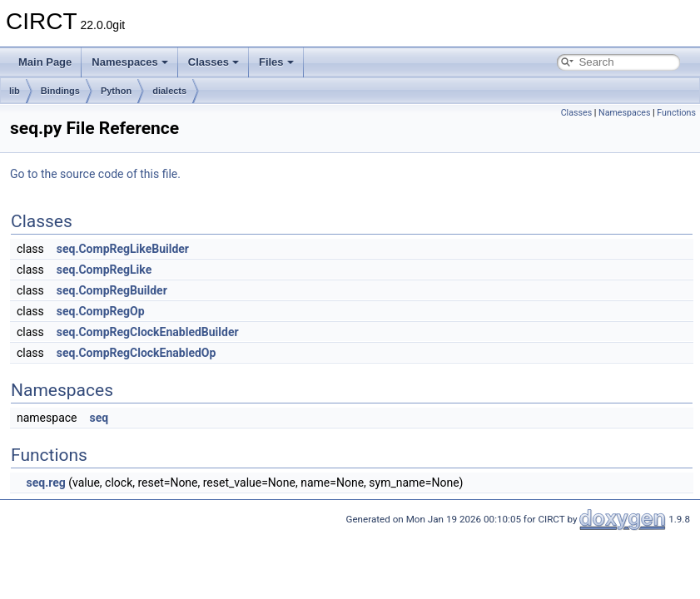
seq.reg (45, 483)
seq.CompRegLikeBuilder (123, 249)
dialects (169, 91)
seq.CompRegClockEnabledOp (137, 353)
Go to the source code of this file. (95, 174)
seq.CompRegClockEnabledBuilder (148, 332)
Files (276, 62)
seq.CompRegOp (101, 311)
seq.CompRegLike (104, 270)
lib (15, 91)
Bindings (60, 91)
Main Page (45, 62)
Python (116, 91)
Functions (676, 113)
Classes (213, 62)
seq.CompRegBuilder (112, 290)
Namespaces (130, 62)
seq (99, 418)
